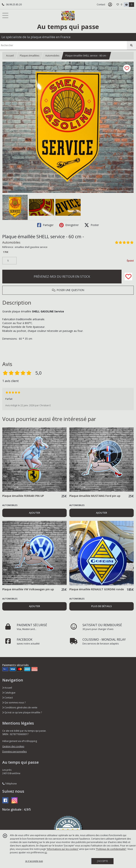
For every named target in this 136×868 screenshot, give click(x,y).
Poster (92, 225)
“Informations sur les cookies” (62, 849)
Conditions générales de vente (20, 708)
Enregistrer (69, 225)
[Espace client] (110, 5)
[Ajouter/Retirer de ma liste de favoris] (128, 277)
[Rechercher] (131, 45)
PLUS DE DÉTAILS (102, 606)
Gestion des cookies (13, 746)
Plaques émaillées (30, 56)
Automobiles (52, 56)
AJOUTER (34, 513)
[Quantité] (9, 261)
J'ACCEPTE (102, 861)
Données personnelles (14, 752)
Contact (101, 4)
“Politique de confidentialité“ (111, 849)
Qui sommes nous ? (14, 703)
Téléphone (10, 784)
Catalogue (9, 693)
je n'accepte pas (34, 861)
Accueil (10, 56)
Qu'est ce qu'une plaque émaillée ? (22, 712)
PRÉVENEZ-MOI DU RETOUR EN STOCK (62, 277)
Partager (45, 225)
